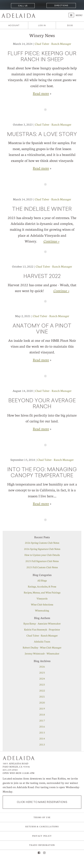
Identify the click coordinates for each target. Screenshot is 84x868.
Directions (61, 5)
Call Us (23, 6)
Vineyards (42, 598)
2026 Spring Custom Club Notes (42, 543)
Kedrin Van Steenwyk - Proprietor (42, 629)
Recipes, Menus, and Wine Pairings (42, 592)
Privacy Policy (42, 836)
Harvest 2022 (42, 277)
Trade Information (42, 845)
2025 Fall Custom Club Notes (42, 567)
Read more (41, 93)
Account (14, 25)
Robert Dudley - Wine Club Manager (42, 647)
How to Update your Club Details (42, 555)
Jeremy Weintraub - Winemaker (42, 653)
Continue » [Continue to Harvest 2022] (61, 291)
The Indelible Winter (42, 210)
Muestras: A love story (42, 135)
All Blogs (42, 580)
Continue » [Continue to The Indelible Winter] (51, 241)
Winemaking (42, 610)
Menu (76, 15)
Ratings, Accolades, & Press (42, 586)
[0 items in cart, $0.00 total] (70, 25)
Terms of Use (42, 817)
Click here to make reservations (42, 802)
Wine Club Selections (42, 604)
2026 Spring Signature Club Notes (42, 549)
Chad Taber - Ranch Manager (53, 44)
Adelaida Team (42, 641)
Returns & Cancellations (42, 826)
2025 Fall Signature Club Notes (42, 561)
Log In (42, 25)
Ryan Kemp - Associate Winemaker (42, 623)
